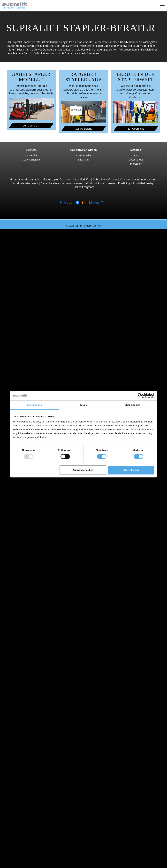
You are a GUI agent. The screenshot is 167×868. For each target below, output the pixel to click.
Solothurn (26, 645)
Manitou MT (33, 309)
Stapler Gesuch (22, 612)
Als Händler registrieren (27, 856)
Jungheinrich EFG (36, 250)
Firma (17, 821)
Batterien (25, 739)
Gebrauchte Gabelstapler (25, 179)
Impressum (136, 164)
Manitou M (33, 295)
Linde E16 (32, 242)
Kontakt (18, 825)
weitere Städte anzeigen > (35, 552)
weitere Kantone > (31, 526)
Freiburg (25, 511)
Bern (23, 507)
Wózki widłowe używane (101, 183)
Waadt (23, 653)
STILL (23, 574)
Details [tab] (83, 405)
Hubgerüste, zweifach (33, 724)
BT (21, 560)
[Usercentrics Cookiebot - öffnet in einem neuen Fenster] (140, 396)
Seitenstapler (28, 332)
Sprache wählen (16, 864)
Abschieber (26, 701)
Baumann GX (34, 339)
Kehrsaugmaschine (31, 757)
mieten (11, 843)
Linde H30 (32, 276)
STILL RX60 (33, 272)
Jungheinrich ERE (36, 362)
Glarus (24, 518)
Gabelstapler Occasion (57, 179)
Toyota (24, 578)
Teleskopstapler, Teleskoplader (38, 306)
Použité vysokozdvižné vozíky (136, 183)
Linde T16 (32, 358)
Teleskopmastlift (30, 780)
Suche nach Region (25, 530)
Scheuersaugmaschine (33, 761)
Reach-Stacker (28, 328)
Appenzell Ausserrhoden (34, 492)
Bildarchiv (84, 160)
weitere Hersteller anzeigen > (37, 582)
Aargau (24, 489)
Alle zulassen (131, 470)
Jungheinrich (27, 567)
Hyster (24, 563)
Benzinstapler (28, 601)
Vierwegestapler (29, 347)
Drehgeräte (27, 705)
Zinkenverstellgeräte (32, 709)
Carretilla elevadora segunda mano (62, 183)
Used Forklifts (82, 179)
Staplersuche (14, 231)
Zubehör (25, 746)
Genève (24, 541)
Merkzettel (13, 860)
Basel (23, 533)
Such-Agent (20, 791)
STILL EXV (32, 384)
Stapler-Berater (16, 847)
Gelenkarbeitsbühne (32, 772)
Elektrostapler (28, 593)
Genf (23, 515)
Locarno (25, 545)
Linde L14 (32, 388)
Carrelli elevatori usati (25, 183)
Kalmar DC (33, 279)
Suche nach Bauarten (26, 235)
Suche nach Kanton (25, 485)
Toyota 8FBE (34, 253)
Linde (23, 571)
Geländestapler (29, 291)
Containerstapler (30, 324)
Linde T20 (32, 373)
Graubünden (27, 522)
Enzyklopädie (84, 155)
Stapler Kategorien (24, 619)
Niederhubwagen (30, 354)
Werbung (19, 832)
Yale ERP (31, 257)
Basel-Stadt (26, 504)
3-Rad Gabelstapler (31, 238)
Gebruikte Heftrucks (105, 179)
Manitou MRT (34, 313)
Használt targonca (83, 187)
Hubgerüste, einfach (32, 720)
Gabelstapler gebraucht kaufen (122, 46)
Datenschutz (136, 160)
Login (16, 851)
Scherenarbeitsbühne (33, 776)
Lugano (24, 548)
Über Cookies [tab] (132, 405)
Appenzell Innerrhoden (34, 496)
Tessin (23, 649)
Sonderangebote (23, 623)
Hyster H (31, 283)
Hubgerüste (20, 716)
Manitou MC (34, 298)
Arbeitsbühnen (22, 769)
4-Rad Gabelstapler (31, 265)
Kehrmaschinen (29, 754)
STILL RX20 (33, 246)
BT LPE (30, 369)
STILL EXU (32, 365)
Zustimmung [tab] (35, 405)
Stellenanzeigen (31, 160)
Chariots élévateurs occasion (137, 179)
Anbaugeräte (21, 698)
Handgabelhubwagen (33, 608)
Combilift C (33, 336)
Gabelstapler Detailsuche (28, 615)
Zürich (23, 657)
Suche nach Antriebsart (27, 586)
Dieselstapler (27, 589)
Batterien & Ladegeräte (27, 735)
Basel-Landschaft (30, 500)
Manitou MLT (34, 317)
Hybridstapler (28, 604)
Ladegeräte (26, 742)
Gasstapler (26, 597)
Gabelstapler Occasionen (22, 840)
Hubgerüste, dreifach (32, 728)
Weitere (24, 713)
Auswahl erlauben (83, 470)
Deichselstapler (29, 350)
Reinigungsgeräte (24, 750)
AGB (136, 155)
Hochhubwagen (29, 380)
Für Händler (31, 155)
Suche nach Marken (25, 556)
